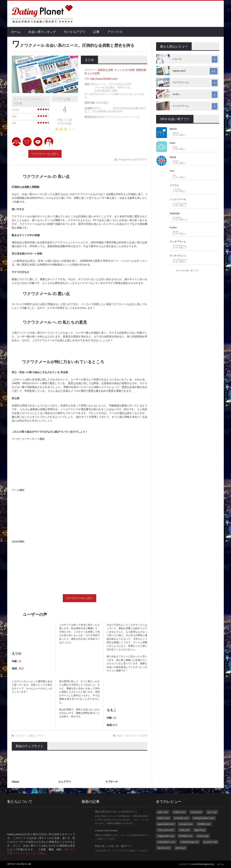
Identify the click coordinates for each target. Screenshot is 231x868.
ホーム (16, 32)
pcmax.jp (180, 848)
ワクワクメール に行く (45, 154)
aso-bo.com (164, 848)
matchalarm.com (166, 842)
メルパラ (177, 59)
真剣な (32, 736)
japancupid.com (166, 824)
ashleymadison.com (204, 818)
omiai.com (196, 812)
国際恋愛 (141, 70)
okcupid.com (186, 824)
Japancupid (179, 71)
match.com (179, 812)
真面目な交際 (105, 70)
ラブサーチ (112, 782)
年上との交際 (92, 73)
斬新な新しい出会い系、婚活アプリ (114, 846)
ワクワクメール (181, 82)
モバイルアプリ (75, 32)
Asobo (176, 94)
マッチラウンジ (178, 256)
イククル (174, 185)
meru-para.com (166, 830)
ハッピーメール (178, 199)
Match (173, 129)
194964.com (204, 824)
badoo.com (164, 818)
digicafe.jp (200, 830)
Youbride (175, 213)
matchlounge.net (189, 842)
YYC (172, 171)
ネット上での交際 (125, 70)
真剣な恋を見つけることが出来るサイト (116, 811)
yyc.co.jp (212, 812)
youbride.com (181, 818)
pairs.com (163, 812)
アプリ (40, 736)
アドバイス (115, 32)
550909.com (186, 836)
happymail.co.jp (166, 836)
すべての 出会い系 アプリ (188, 271)
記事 (96, 32)
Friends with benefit (106, 830)
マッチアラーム (181, 106)
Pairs (172, 143)
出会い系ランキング (42, 32)
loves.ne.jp (203, 836)
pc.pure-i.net (210, 842)
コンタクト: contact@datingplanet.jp (196, 864)
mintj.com (184, 830)
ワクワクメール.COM (136, 736)
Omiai (15, 782)
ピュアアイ (65, 782)
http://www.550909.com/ (104, 79)
